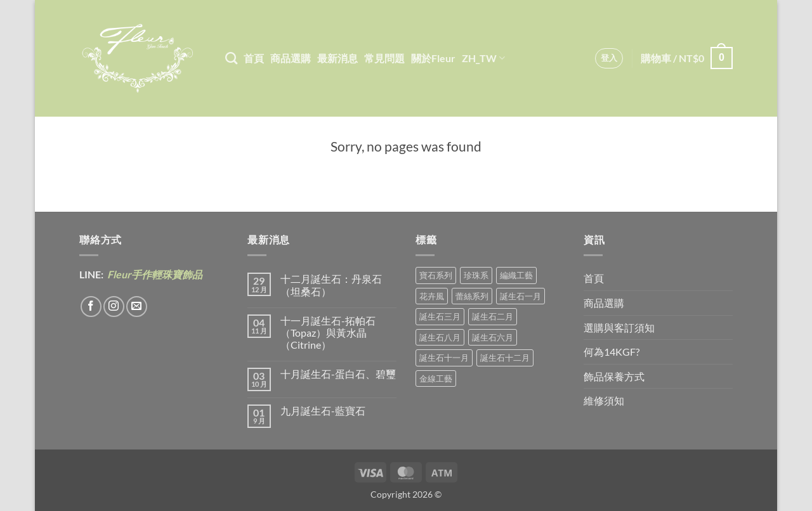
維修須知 (604, 400)
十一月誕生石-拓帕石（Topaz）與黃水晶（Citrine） (328, 333)
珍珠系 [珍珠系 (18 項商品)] (476, 275)
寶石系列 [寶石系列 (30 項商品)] (436, 275)
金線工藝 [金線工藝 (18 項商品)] (436, 378)
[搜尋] (231, 58)
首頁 (254, 58)
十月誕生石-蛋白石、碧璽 (338, 374)
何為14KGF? (612, 352)
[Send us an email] (137, 307)
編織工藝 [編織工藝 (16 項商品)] (516, 275)
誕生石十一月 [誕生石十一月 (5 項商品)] (444, 358)
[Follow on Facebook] (91, 307)
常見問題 (384, 58)
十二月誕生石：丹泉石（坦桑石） (331, 285)
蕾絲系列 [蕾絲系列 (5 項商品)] (472, 296)
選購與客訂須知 (619, 327)
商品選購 (291, 58)
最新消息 (337, 58)
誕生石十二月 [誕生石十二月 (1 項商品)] (505, 358)
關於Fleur (433, 58)
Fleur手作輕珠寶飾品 (154, 274)
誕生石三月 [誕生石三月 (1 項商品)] (440, 316)
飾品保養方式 (614, 376)
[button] (609, 58)
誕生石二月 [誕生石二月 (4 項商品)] (493, 316)
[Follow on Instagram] (114, 307)
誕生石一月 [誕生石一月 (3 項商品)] (521, 296)
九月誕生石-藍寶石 (323, 411)
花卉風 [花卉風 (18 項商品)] (432, 296)
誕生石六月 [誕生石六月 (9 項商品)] (493, 337)
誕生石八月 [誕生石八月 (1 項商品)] (440, 337)
